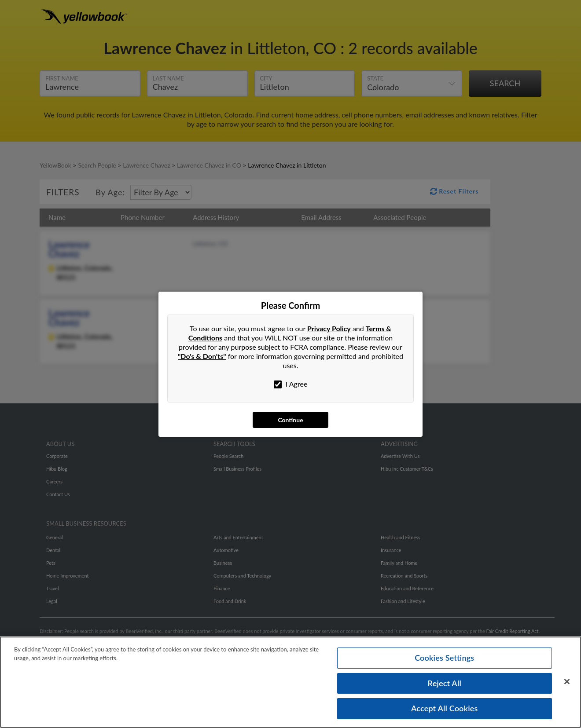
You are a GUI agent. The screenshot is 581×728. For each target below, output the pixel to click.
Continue (290, 420)
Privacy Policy (329, 328)
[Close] (567, 682)
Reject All (445, 683)
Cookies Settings (444, 658)
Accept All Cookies (445, 708)
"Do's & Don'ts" (202, 356)
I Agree (291, 384)
